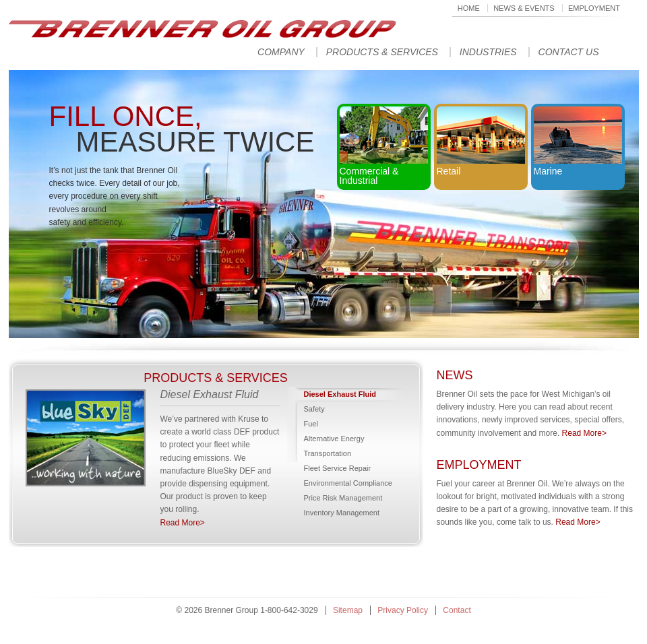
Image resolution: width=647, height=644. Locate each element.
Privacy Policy (403, 610)
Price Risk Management (343, 498)
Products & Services (382, 52)
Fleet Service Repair (338, 468)
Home (469, 8)
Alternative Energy (334, 439)
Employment (594, 8)
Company (281, 52)
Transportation (328, 453)
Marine (578, 141)
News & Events (524, 8)
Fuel (311, 424)
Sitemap (348, 610)
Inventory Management (342, 513)
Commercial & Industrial (384, 146)
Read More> (183, 523)
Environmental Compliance (348, 483)
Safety (314, 409)
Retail (481, 141)
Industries (488, 52)
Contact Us (569, 52)
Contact (457, 610)
